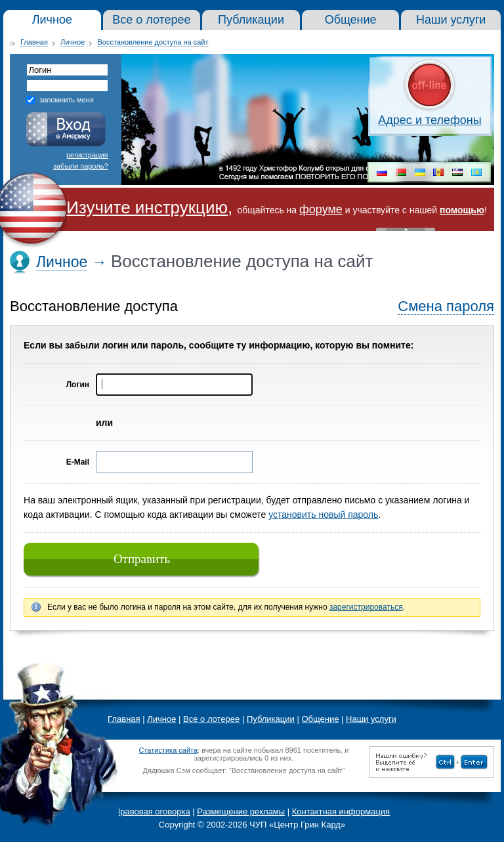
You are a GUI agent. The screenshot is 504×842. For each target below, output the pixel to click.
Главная (34, 42)
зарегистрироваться (366, 607)
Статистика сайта (168, 750)
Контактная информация (341, 811)
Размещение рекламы (241, 811)
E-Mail (78, 462)
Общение (320, 719)
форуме (321, 209)
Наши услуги (371, 719)
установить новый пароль (323, 515)
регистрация (87, 155)
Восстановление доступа (94, 306)
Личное (73, 42)
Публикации (271, 719)
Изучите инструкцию (147, 207)
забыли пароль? (80, 166)
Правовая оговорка (152, 811)
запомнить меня (67, 100)
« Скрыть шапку (406, 229)
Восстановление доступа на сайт (153, 42)
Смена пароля (446, 306)
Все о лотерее (211, 719)
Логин (78, 385)
